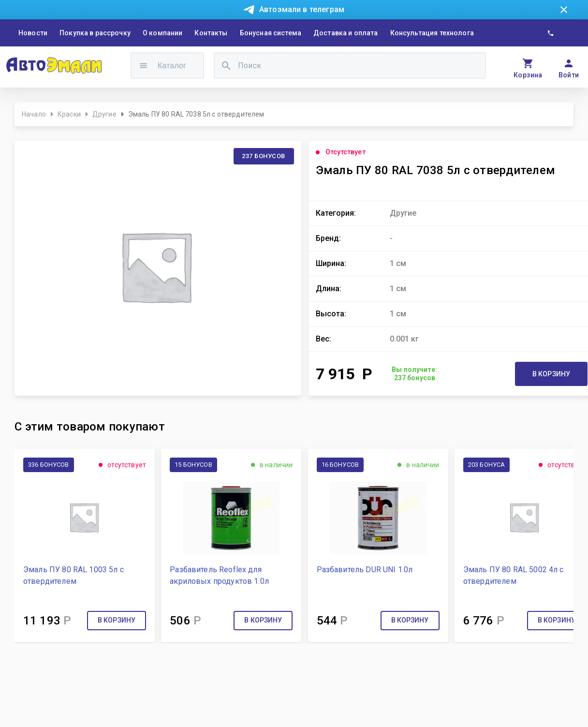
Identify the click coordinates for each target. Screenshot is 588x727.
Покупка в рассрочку (95, 33)
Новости (33, 33)
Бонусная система (271, 33)
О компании (163, 33)
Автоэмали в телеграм (302, 9)
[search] (226, 66)
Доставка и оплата (346, 33)
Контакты (211, 33)
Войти (569, 75)
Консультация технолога (432, 33)
